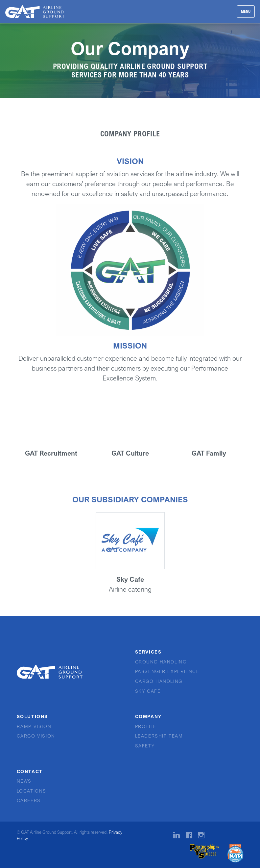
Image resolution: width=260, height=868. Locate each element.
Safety (145, 746)
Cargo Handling (159, 681)
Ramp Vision (34, 726)
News (24, 781)
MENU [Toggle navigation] (246, 11)
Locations (32, 791)
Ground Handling (161, 662)
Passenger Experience (167, 671)
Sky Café (148, 691)
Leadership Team (159, 736)
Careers (29, 800)
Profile (146, 726)
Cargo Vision (36, 736)
